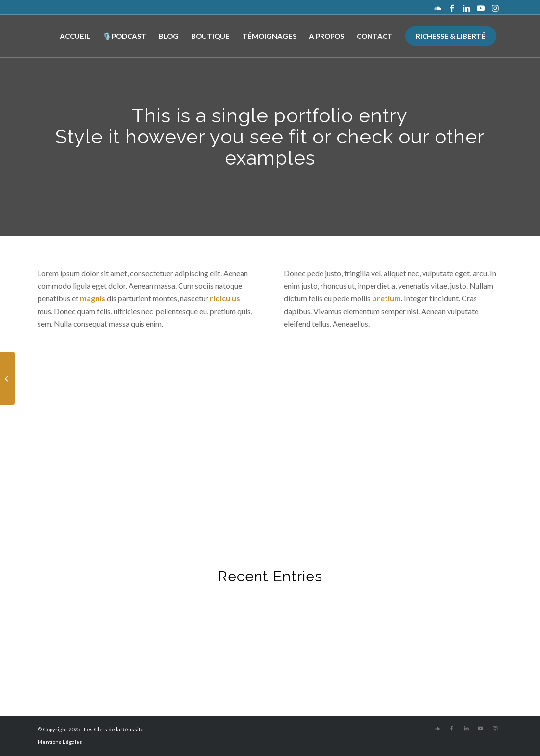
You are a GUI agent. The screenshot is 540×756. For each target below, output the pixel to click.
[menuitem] (75, 36)
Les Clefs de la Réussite (114, 729)
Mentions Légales (60, 742)
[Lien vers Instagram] (495, 7)
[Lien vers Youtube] (481, 7)
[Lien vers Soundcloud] (437, 7)
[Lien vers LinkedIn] (466, 7)
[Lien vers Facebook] (452, 7)
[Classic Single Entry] (7, 378)
